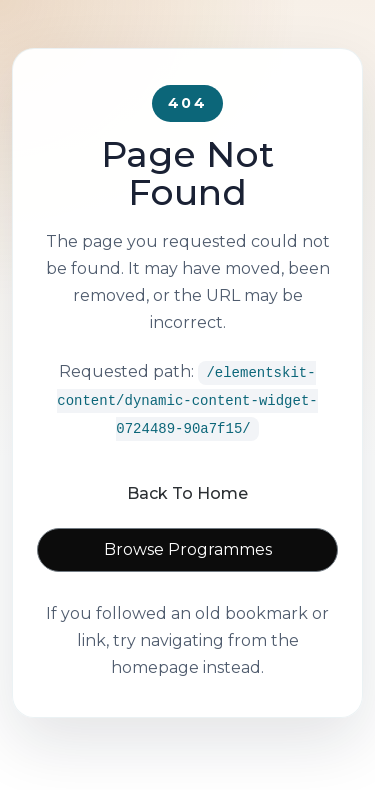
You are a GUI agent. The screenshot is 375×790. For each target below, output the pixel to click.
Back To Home (187, 493)
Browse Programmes (188, 549)
